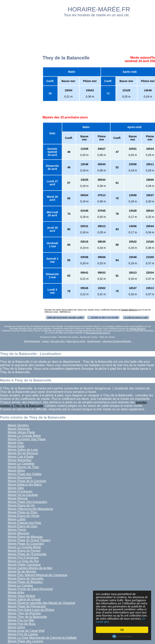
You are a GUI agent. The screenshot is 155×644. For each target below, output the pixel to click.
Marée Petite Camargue (24, 565)
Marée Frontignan (20, 491)
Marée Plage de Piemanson (27, 606)
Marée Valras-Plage (21, 432)
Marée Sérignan (19, 429)
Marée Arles (16, 592)
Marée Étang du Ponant (24, 551)
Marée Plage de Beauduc (25, 582)
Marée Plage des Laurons (25, 641)
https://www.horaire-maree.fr (98, 333)
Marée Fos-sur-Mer (21, 620)
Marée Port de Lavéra (23, 634)
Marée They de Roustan (24, 613)
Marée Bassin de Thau (23, 467)
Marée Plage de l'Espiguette (27, 554)
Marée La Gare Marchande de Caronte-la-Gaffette (42, 638)
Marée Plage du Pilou (23, 512)
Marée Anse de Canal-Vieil (26, 631)
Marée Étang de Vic (21, 505)
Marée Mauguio (19, 533)
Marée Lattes (17, 519)
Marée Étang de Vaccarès (26, 579)
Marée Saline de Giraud (24, 599)
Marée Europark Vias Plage (27, 439)
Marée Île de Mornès (22, 572)
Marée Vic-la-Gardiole (23, 495)
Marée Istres (16, 627)
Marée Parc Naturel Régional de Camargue (38, 575)
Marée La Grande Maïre (24, 436)
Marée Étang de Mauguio (25, 537)
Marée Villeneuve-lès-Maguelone (30, 509)
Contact (46, 341)
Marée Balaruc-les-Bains (25, 484)
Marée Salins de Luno (23, 450)
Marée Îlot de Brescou (23, 453)
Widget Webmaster (32, 341)
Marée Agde (16, 446)
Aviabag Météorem (129, 310)
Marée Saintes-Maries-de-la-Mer (30, 568)
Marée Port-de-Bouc (22, 624)
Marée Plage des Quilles (25, 474)
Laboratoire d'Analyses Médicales (117, 341)
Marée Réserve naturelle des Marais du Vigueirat (41, 603)
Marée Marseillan (20, 460)
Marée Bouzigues (20, 478)
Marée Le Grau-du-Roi (23, 561)
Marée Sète (16, 488)
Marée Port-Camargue (23, 558)
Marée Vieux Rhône (21, 596)
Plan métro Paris (58, 341)
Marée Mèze (16, 471)
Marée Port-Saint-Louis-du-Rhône (31, 610)
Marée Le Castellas (21, 464)
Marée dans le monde (76, 341)
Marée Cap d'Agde (21, 457)
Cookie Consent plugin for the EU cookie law (122, 636)
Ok (122, 630)
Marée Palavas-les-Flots (25, 523)
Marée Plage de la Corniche (27, 481)
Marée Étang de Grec (23, 526)
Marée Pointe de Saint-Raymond (30, 589)
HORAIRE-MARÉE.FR (99, 9)
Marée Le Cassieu (20, 585)
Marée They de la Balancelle (27, 617)
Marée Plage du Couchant (26, 544)
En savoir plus (117, 622)
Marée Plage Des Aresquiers (28, 502)
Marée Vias (16, 443)
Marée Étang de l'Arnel (23, 516)
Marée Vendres (18, 425)
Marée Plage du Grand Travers (29, 540)
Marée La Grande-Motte (24, 547)
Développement (94, 341)
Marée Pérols (17, 530)
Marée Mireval (18, 498)
